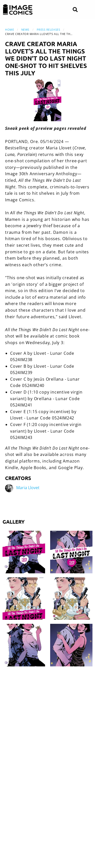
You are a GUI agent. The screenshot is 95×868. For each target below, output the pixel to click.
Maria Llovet (28, 488)
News (25, 30)
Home (9, 30)
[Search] (75, 10)
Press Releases (49, 30)
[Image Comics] (18, 10)
